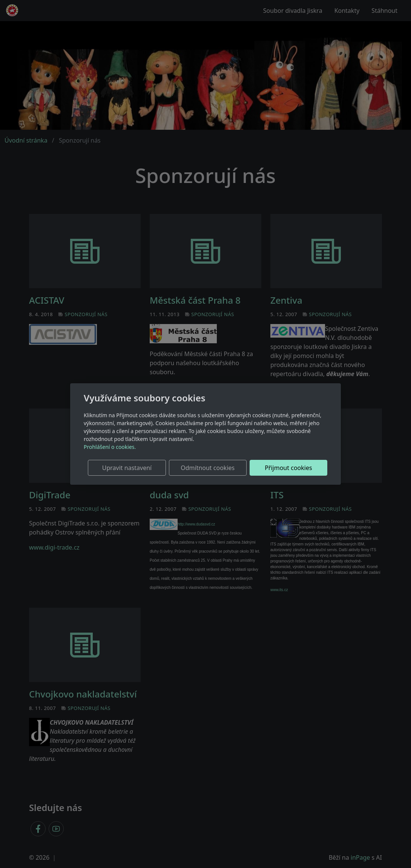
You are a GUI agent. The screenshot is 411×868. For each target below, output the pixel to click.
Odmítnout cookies (216, 468)
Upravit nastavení (140, 468)
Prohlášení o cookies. (110, 447)
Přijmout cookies (291, 468)
